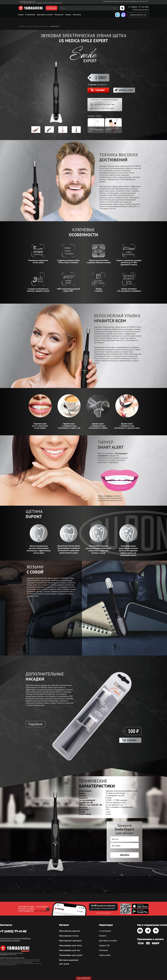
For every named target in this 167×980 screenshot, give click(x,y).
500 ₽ (133, 731)
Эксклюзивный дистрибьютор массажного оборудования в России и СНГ (126, 1)
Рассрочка (59, 15)
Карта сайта (105, 955)
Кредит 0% (104, 946)
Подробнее (35, 724)
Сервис (68, 15)
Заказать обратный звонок (141, 10)
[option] (36, 130)
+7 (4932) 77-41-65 (13, 931)
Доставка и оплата (45, 15)
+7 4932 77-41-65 (138, 7)
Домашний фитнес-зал (138, 15)
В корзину (132, 740)
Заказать (125, 855)
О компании (30, 15)
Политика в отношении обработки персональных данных (15, 939)
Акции (21, 15)
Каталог (103, 936)
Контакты (77, 15)
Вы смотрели (84, 978)
